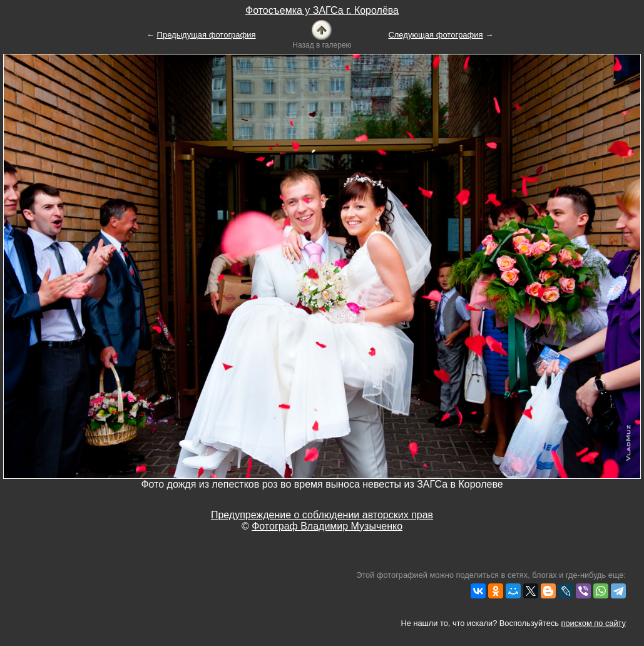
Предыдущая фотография (207, 35)
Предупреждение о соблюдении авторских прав (322, 515)
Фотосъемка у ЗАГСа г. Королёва (322, 10)
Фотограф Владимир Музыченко (327, 526)
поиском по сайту (594, 623)
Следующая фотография (435, 35)
